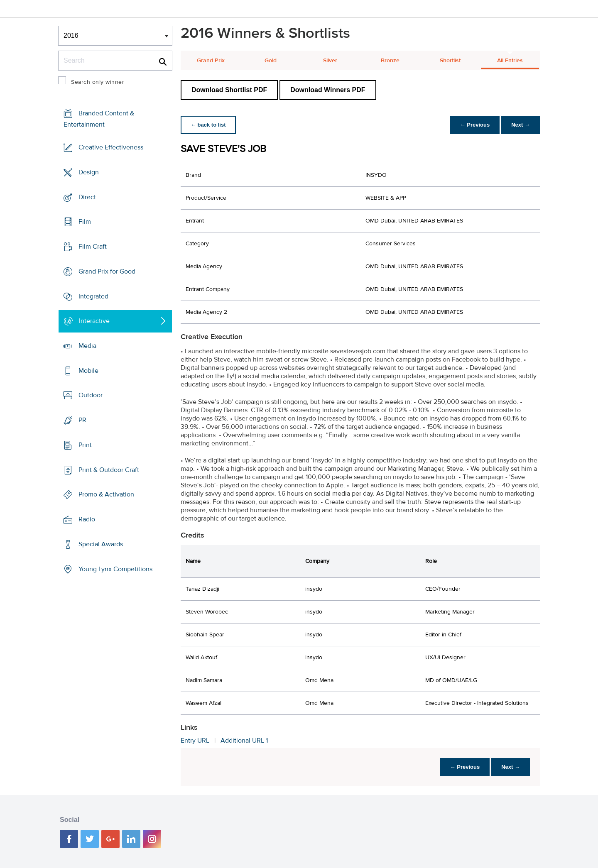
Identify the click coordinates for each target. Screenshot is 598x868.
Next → (521, 125)
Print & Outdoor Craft (109, 470)
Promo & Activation (106, 494)
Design (89, 172)
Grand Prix (211, 61)
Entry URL (195, 741)
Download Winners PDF (328, 90)
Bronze (390, 61)
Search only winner (98, 82)
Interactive (94, 321)
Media (87, 346)
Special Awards (101, 544)
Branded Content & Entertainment (99, 119)
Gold (271, 61)
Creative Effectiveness (111, 147)
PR (82, 420)
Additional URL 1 (244, 741)
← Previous (475, 125)
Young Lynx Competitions (115, 569)
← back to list (208, 125)
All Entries (510, 61)
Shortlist (450, 61)
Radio (87, 519)
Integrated (93, 296)
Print (85, 445)
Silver (330, 61)
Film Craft (93, 247)
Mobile (88, 371)
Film (85, 222)
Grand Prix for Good (107, 271)
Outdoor (91, 395)
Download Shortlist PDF (229, 90)
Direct (87, 197)
